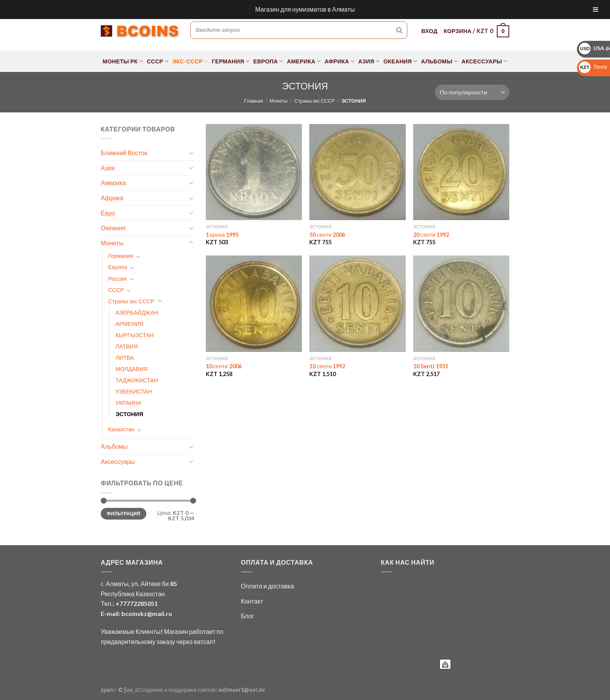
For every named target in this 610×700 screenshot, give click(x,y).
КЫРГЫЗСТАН (135, 335)
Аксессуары (484, 61)
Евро (108, 213)
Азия (369, 61)
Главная (253, 101)
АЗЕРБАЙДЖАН (137, 312)
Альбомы (439, 61)
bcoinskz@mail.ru (147, 613)
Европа (268, 61)
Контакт (252, 601)
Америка (304, 61)
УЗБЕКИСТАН (134, 391)
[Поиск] (399, 30)
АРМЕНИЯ (130, 324)
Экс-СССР (190, 61)
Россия (117, 279)
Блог (248, 616)
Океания (401, 61)
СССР (157, 61)
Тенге (593, 67)
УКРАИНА (128, 403)
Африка (339, 61)
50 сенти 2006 (327, 235)
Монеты (279, 101)
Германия (231, 61)
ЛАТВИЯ (127, 346)
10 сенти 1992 (327, 366)
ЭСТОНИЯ (129, 414)
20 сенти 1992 (431, 235)
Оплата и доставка (267, 586)
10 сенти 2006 (224, 366)
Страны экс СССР (315, 101)
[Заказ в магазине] (472, 92)
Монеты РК (123, 61)
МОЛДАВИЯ (131, 369)
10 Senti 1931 (431, 366)
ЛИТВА (125, 358)
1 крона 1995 (222, 235)
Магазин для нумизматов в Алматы (305, 9)
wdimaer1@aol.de (242, 690)
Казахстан (121, 429)
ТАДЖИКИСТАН (137, 380)
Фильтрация (123, 514)
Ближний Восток (124, 153)
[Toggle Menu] (596, 10)
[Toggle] (191, 153)
